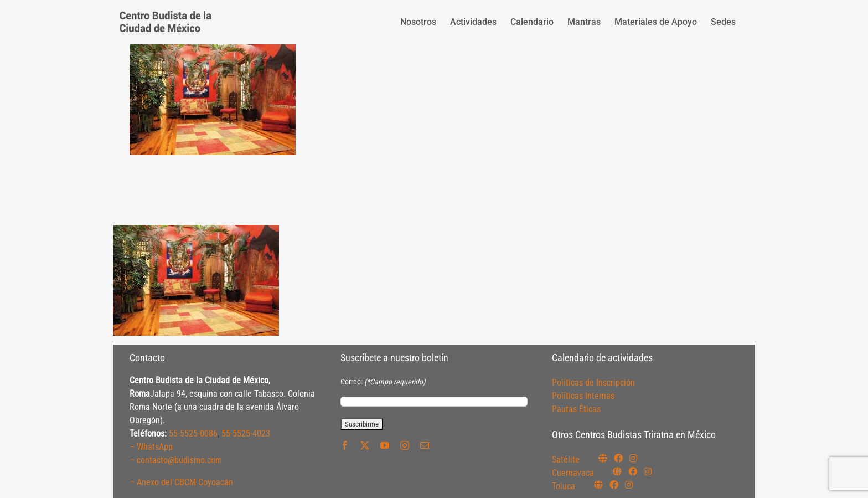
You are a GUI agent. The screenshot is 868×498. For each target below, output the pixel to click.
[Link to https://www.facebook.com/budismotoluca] (614, 485)
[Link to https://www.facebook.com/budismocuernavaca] (633, 471)
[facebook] (345, 445)
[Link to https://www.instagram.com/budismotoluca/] (629, 485)
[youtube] (385, 445)
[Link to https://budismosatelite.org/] (603, 458)
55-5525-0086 (193, 433)
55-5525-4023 (246, 433)
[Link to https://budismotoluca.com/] (598, 485)
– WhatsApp (151, 447)
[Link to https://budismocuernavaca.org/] (617, 471)
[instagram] (405, 445)
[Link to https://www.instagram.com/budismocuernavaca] (648, 471)
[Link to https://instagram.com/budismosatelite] (633, 458)
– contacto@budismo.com (176, 460)
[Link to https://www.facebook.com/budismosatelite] (618, 458)
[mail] (425, 445)
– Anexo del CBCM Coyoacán (181, 482)
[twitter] (365, 445)
